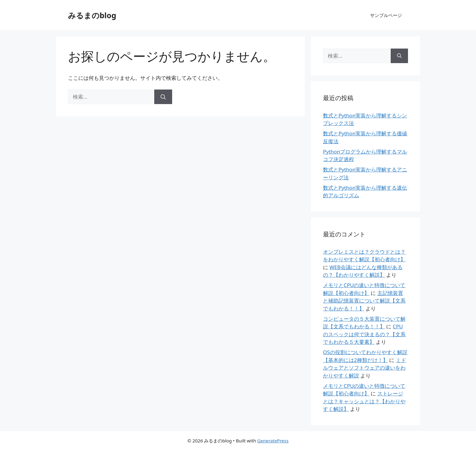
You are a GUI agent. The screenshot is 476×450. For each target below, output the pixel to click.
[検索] (163, 97)
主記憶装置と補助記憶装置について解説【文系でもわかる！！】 (364, 301)
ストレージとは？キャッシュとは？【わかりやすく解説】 (364, 401)
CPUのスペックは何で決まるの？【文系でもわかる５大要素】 (364, 334)
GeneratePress (273, 441)
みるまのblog (92, 15)
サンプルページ (386, 15)
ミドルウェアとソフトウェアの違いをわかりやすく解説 (365, 368)
